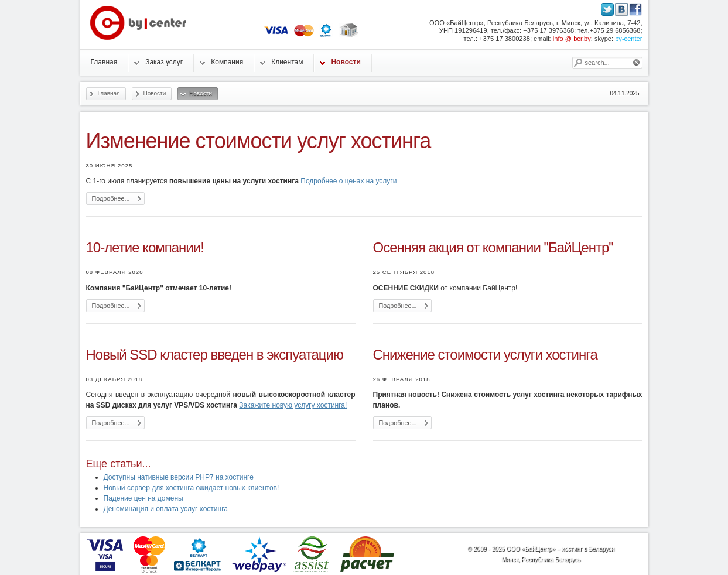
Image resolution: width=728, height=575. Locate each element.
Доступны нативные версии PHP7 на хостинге (179, 477)
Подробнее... (111, 198)
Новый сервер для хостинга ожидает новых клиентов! (192, 488)
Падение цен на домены (143, 498)
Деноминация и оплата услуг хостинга (166, 509)
